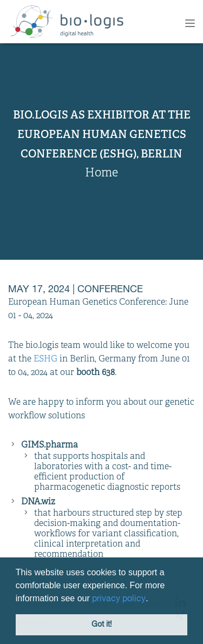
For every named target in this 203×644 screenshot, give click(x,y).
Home (101, 173)
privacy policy (119, 599)
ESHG (45, 359)
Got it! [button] (102, 625)
